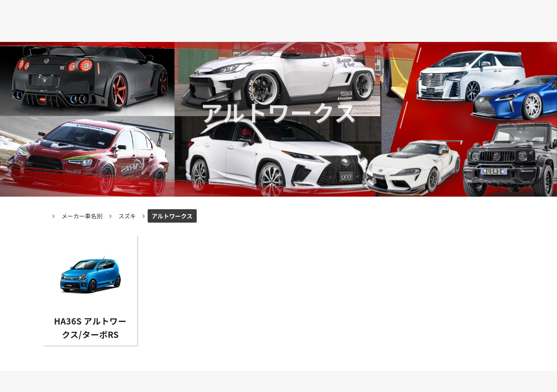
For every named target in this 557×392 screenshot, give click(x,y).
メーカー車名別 (82, 216)
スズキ (127, 216)
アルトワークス (172, 216)
